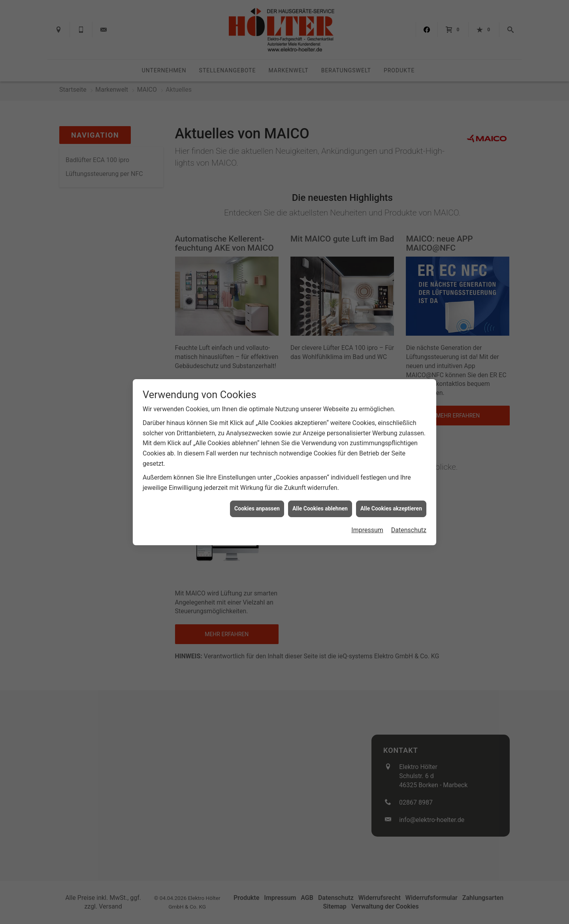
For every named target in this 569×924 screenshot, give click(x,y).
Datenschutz (409, 530)
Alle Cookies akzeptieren (391, 508)
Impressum (367, 530)
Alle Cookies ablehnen (320, 508)
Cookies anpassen (257, 508)
